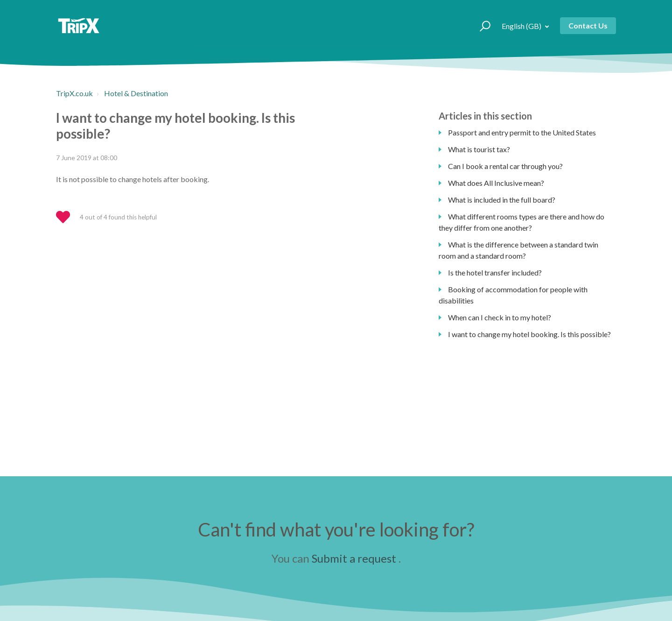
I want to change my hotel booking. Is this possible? (529, 334)
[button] (481, 26)
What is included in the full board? (502, 200)
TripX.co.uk (74, 93)
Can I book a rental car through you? (505, 166)
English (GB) (522, 26)
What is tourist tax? (479, 149)
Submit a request (354, 558)
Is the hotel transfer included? (495, 272)
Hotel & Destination (136, 93)
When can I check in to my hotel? (500, 317)
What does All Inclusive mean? (496, 183)
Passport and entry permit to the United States (522, 132)
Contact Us (588, 25)
